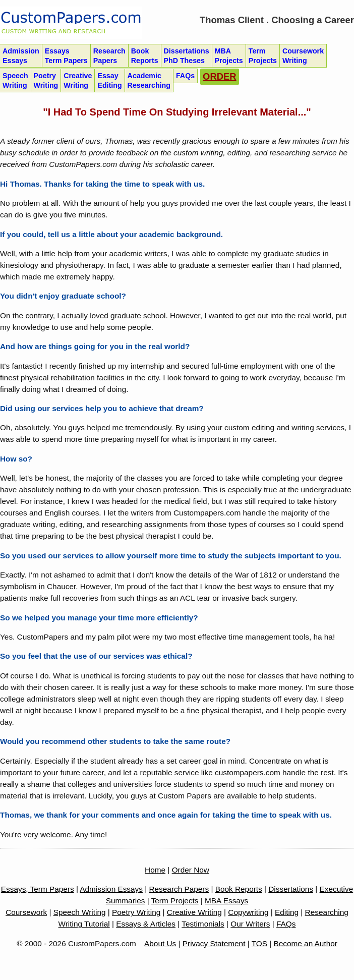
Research (109, 56)
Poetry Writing (136, 912)
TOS (259, 943)
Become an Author (306, 943)
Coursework (303, 56)
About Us (160, 943)
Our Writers (250, 924)
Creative (78, 81)
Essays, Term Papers (38, 889)
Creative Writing (194, 912)
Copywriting (248, 912)
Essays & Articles (146, 924)
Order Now (191, 870)
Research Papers (179, 889)
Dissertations (187, 56)
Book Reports (239, 889)
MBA (229, 56)
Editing (287, 912)
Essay (109, 81)
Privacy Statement (214, 943)
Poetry (46, 81)
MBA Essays (226, 901)
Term (263, 56)
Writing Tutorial (84, 924)
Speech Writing (80, 912)
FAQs (286, 924)
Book (145, 56)
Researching (327, 912)
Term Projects (175, 901)
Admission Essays (111, 889)
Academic (149, 81)
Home (155, 870)
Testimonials (203, 924)
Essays (66, 56)
